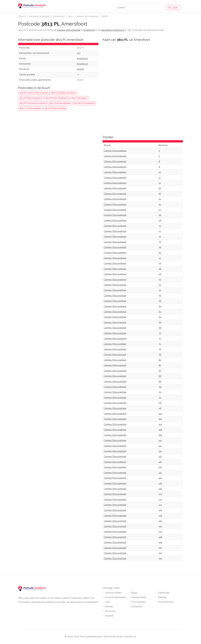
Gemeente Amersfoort (40, 16)
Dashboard (164, 593)
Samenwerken (139, 597)
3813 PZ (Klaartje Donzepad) (63, 93)
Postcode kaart (166, 602)
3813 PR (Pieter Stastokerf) (57, 98)
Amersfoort (59, 16)
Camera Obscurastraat (87, 16)
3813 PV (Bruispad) (79, 98)
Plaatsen (109, 616)
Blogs (134, 593)
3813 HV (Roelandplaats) (60, 103)
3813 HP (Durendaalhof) (84, 103)
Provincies (110, 611)
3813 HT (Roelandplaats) (30, 108)
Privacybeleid (138, 602)
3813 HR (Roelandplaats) (55, 108)
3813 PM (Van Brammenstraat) (33, 103)
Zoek (173, 8)
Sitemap (162, 597)
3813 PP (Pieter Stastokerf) (31, 98)
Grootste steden (113, 593)
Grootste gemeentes (116, 597)
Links (107, 602)
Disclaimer (137, 607)
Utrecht (22, 16)
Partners (109, 607)
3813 (70, 16)
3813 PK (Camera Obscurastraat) (34, 93)
